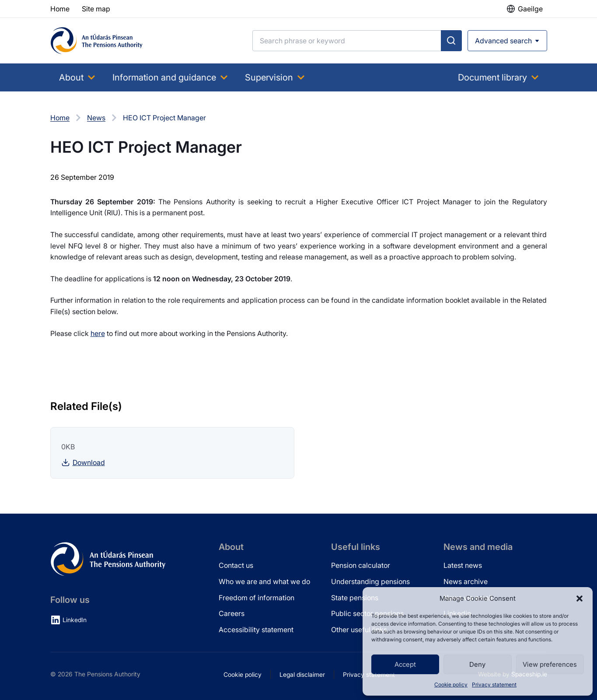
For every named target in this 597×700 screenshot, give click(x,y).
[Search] (347, 41)
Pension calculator (361, 565)
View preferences (550, 664)
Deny (477, 664)
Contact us (236, 565)
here (98, 333)
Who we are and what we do (264, 581)
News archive (466, 581)
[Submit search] (451, 41)
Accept (405, 664)
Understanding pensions (370, 581)
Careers (232, 613)
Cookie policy (451, 684)
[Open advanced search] (507, 41)
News (96, 118)
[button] (580, 598)
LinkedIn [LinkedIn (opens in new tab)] (75, 620)
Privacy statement (494, 684)
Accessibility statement (256, 630)
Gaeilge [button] (530, 9)
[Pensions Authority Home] (97, 41)
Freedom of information (257, 598)
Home (60, 118)
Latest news (463, 565)
